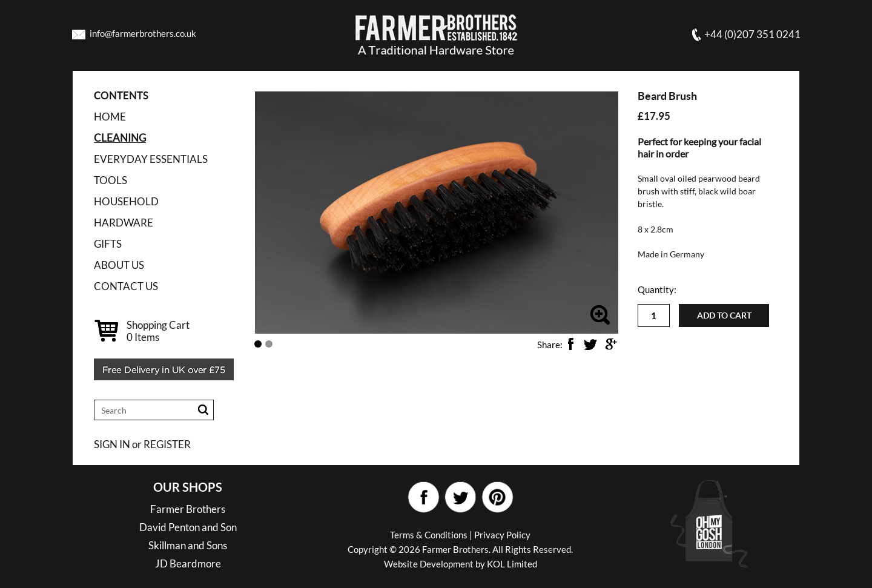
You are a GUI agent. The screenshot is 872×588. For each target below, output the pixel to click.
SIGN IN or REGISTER (142, 444)
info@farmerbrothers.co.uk (143, 33)
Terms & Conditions (429, 535)
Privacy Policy (502, 535)
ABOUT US (119, 265)
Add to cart (724, 315)
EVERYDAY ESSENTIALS (151, 159)
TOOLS (111, 180)
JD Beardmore (188, 563)
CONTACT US (126, 286)
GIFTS (108, 244)
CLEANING (120, 138)
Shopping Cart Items (158, 331)
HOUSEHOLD (126, 201)
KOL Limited (512, 564)
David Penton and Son (188, 527)
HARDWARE (124, 223)
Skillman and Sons (188, 545)
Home (110, 117)
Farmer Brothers (188, 509)
